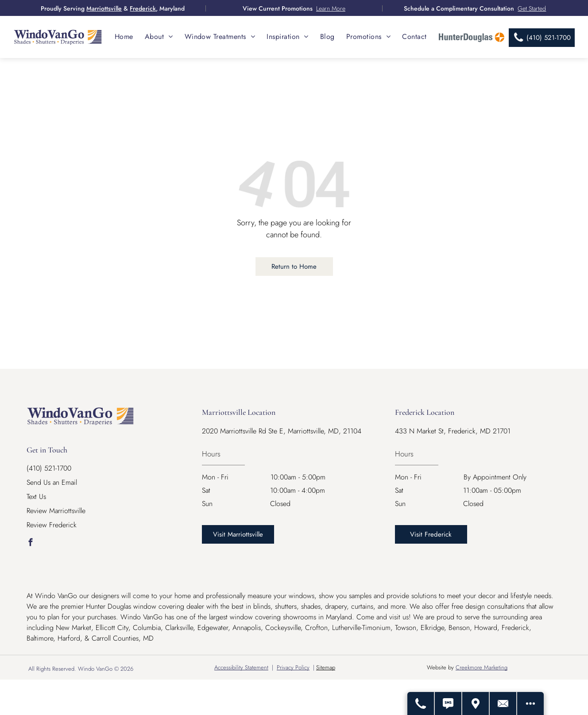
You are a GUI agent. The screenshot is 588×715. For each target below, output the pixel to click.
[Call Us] (421, 703)
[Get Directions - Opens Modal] (476, 703)
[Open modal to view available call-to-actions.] (530, 703)
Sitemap (326, 667)
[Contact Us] (503, 703)
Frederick (143, 8)
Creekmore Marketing (482, 667)
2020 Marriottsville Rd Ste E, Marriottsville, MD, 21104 (282, 431)
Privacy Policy (293, 667)
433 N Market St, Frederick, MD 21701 (453, 431)
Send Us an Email (52, 482)
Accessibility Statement (241, 667)
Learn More (331, 8)
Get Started (532, 8)
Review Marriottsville (56, 511)
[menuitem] (124, 37)
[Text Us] (449, 703)
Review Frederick (52, 525)
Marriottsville (104, 8)
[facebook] (30, 544)
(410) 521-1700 (49, 468)
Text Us (36, 497)
